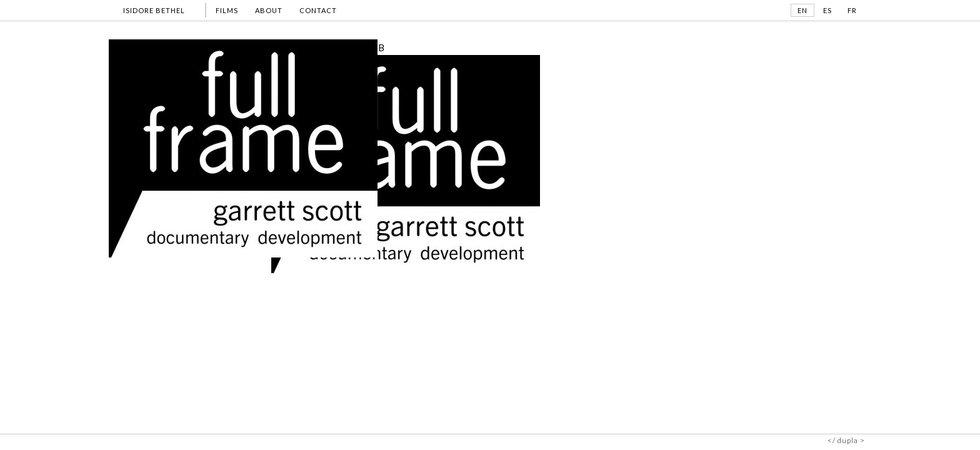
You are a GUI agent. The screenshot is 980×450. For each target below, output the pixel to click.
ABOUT (269, 10)
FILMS (227, 10)
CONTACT (318, 10)
